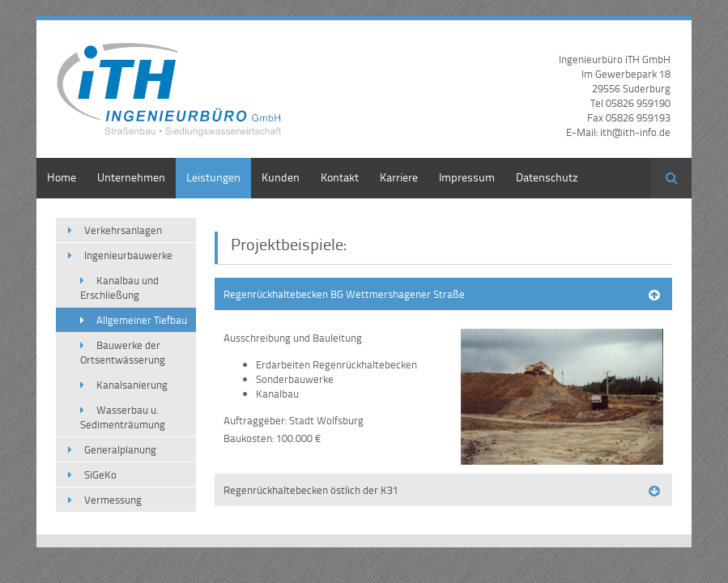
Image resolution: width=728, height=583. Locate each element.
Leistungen (213, 177)
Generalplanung (120, 449)
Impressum (467, 177)
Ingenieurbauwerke (128, 255)
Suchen (671, 178)
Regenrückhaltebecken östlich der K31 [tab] (311, 490)
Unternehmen (131, 177)
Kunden (281, 177)
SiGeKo (100, 474)
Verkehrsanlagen (123, 230)
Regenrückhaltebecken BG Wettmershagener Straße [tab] (344, 294)
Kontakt (340, 177)
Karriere (399, 177)
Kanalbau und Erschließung (119, 287)
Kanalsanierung (132, 385)
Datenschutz (547, 177)
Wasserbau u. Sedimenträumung (123, 417)
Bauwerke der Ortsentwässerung (123, 352)
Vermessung (113, 500)
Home (62, 177)
